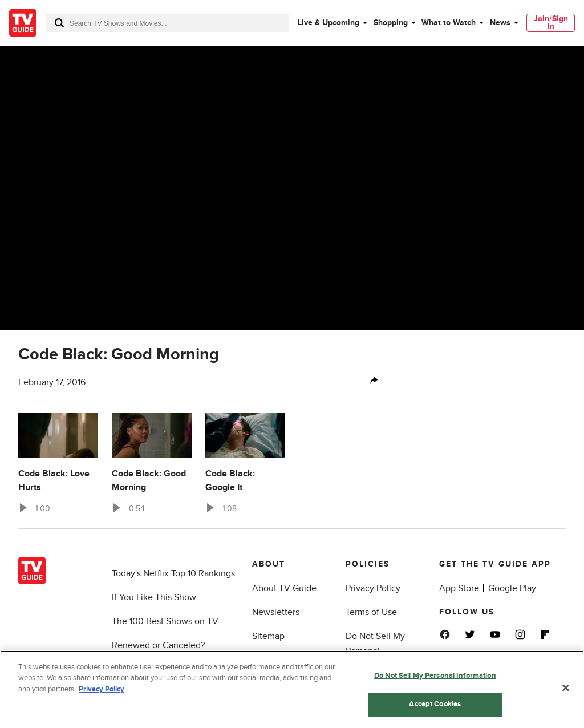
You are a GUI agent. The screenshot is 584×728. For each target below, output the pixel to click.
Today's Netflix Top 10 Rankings (173, 573)
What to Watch (449, 23)
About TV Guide (284, 588)
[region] (292, 689)
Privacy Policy (373, 588)
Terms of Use (371, 612)
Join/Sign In (551, 23)
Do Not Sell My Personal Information (435, 676)
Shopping (391, 23)
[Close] (566, 687)
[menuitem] (332, 23)
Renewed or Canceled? (158, 645)
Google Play (512, 588)
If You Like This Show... (157, 597)
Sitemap (268, 636)
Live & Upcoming (328, 23)
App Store (459, 588)
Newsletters (276, 612)
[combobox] (167, 23)
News (500, 23)
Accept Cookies (435, 704)
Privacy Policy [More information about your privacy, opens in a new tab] (102, 689)
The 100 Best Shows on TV (165, 621)
